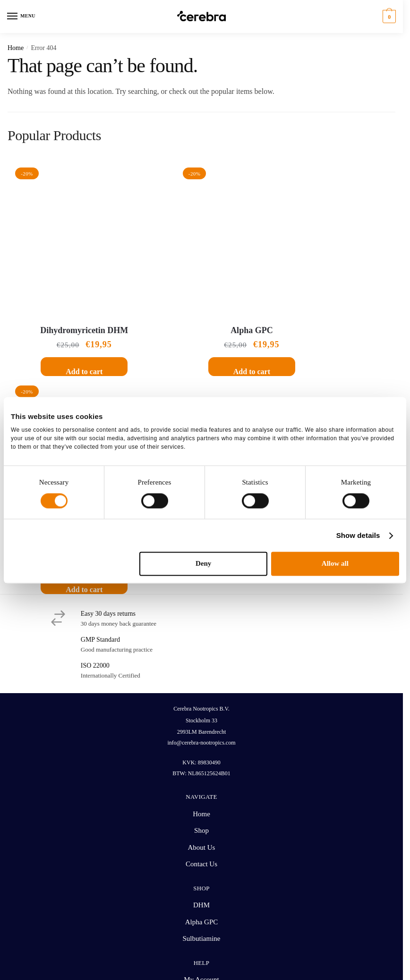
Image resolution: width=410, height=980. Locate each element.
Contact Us (201, 612)
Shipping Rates (201, 745)
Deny (203, 564)
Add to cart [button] (68, 338)
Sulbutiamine (336, 297)
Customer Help (201, 779)
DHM (201, 653)
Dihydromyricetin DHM (68, 297)
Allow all (335, 564)
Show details (358, 535)
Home (16, 48)
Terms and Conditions (179, 938)
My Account (201, 728)
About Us (202, 596)
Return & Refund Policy (201, 762)
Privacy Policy (232, 938)
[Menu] (21, 17)
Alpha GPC (202, 297)
